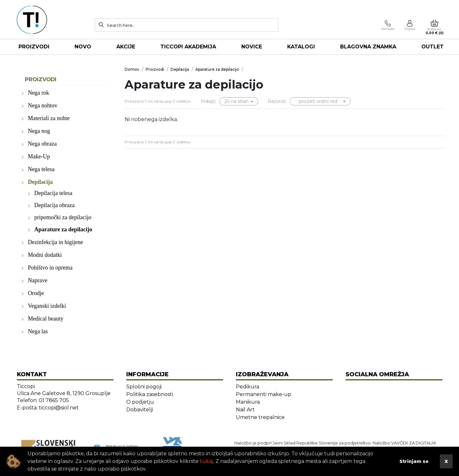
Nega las (38, 331)
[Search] (101, 25)
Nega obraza (42, 144)
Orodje (36, 293)
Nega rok (39, 93)
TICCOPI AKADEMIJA (188, 47)
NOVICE (252, 47)
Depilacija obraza (55, 205)
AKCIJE (126, 47)
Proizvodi (34, 47)
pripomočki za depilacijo (63, 217)
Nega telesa (41, 169)
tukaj (207, 461)
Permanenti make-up (264, 394)
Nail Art (245, 410)
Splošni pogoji (144, 387)
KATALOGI (301, 47)
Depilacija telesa (53, 193)
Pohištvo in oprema (50, 268)
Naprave (38, 280)
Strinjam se (414, 461)
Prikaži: (208, 101)
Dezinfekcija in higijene (56, 242)
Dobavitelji (140, 410)
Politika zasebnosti (150, 394)
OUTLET (433, 47)
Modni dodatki (45, 255)
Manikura (248, 402)
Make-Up (39, 156)
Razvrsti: (277, 101)
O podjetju (140, 402)
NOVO (83, 47)
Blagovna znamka (368, 47)
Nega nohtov (43, 105)
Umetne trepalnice (260, 417)
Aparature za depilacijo (63, 229)
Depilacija (40, 182)
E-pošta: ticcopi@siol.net (48, 408)
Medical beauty (46, 319)
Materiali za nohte (49, 118)
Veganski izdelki (47, 306)
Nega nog (39, 131)
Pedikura (248, 387)
